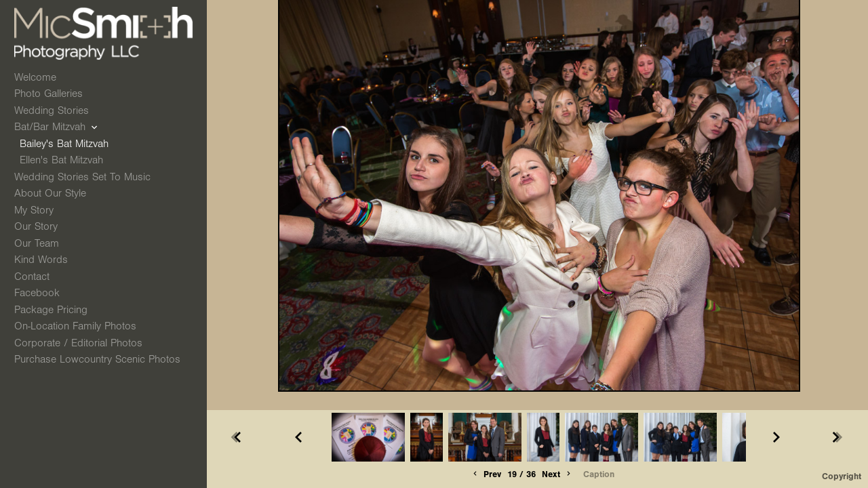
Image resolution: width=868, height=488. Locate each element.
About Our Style (50, 193)
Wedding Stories (59, 110)
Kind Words (41, 260)
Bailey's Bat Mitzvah (64, 144)
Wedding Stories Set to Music (82, 177)
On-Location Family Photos (75, 326)
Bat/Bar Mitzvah (57, 127)
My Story (34, 210)
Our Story (36, 226)
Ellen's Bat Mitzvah (61, 160)
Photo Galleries (56, 94)
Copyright (842, 476)
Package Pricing (51, 310)
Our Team (37, 243)
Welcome (35, 77)
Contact (32, 277)
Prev (486, 474)
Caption (599, 474)
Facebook (37, 293)
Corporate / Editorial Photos (78, 343)
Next (557, 474)
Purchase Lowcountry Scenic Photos (97, 359)
